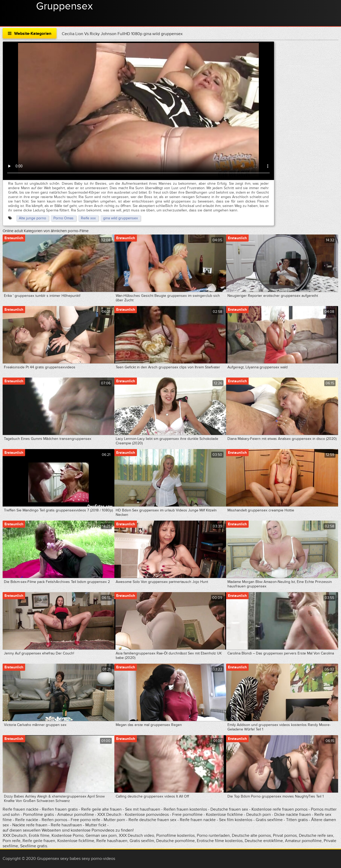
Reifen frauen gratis (60, 809)
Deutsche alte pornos (251, 836)
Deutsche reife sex (316, 836)
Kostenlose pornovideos (147, 815)
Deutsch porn (259, 815)
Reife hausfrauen (66, 825)
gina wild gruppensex (121, 218)
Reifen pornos (55, 820)
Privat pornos (285, 836)
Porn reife (12, 841)
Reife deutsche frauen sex (152, 820)
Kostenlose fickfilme (224, 815)
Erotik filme (39, 836)
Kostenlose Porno (68, 836)
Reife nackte (27, 820)
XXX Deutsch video (136, 836)
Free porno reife (86, 820)
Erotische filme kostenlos (220, 841)
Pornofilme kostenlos (175, 836)
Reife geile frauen (39, 841)
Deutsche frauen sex (229, 809)
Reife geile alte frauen (102, 809)
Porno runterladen (213, 836)
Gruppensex (64, 6)
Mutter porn (114, 820)
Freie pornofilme (187, 815)
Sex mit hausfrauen (143, 809)
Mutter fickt (96, 825)
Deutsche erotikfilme (264, 841)
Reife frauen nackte (21, 809)
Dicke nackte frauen (293, 815)
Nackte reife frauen (30, 825)
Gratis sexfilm (142, 841)
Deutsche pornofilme (175, 841)
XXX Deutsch (109, 815)
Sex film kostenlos (236, 820)
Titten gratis (297, 820)
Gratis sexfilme (269, 820)
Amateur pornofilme (76, 815)
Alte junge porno (32, 218)
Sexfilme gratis (34, 846)
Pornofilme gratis (38, 815)
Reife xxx (88, 218)
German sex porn (101, 836)
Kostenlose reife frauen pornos (279, 809)
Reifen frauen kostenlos (185, 809)
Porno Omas (63, 218)
